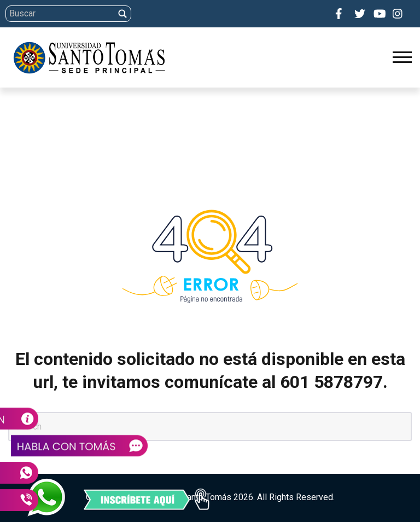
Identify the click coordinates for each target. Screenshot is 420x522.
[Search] (208, 14)
